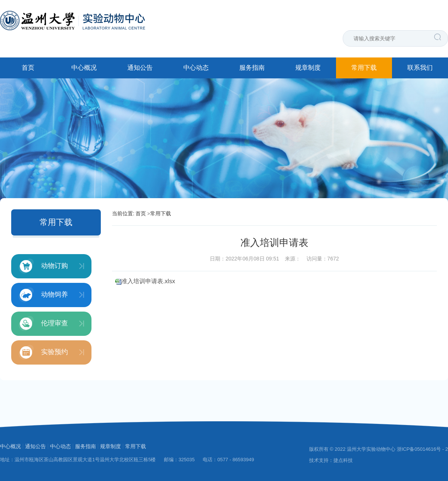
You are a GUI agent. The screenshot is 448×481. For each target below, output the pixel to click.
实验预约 (43, 352)
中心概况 (84, 68)
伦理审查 (43, 324)
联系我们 (420, 68)
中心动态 (196, 68)
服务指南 (252, 68)
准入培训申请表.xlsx (148, 281)
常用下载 (364, 68)
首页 (28, 68)
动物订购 (43, 266)
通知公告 (140, 68)
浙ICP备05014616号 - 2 (422, 449)
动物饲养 (43, 295)
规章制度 (308, 68)
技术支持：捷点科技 (331, 460)
